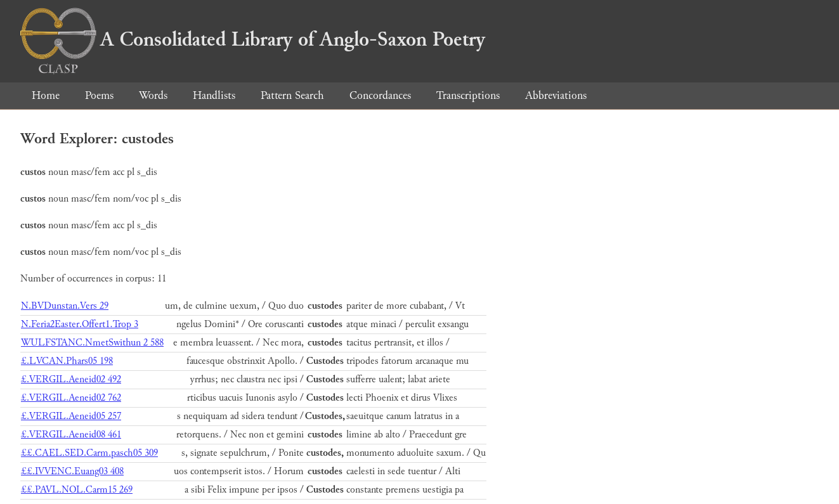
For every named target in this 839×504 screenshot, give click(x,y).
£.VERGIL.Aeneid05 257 (71, 416)
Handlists (214, 95)
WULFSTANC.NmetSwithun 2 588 (92, 343)
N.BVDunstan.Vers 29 (65, 306)
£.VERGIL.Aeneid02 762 (71, 398)
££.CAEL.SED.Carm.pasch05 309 (89, 453)
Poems (99, 95)
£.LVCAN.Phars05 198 (67, 361)
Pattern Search (292, 95)
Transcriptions (468, 95)
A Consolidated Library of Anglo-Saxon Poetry (253, 39)
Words (153, 95)
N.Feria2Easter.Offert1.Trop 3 (80, 324)
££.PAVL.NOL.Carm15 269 (77, 490)
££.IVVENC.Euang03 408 (72, 471)
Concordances (380, 95)
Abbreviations (556, 95)
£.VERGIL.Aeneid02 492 (71, 379)
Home (46, 95)
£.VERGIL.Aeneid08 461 (71, 435)
